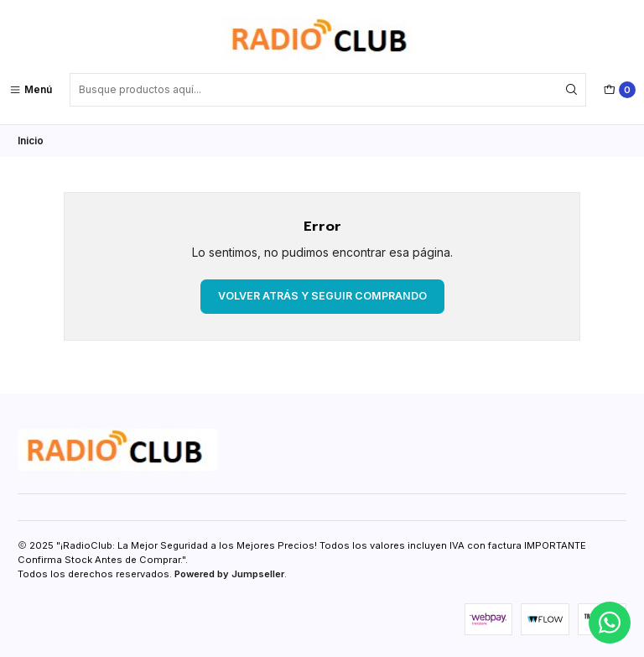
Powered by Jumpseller (229, 574)
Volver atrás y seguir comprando (322, 296)
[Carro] (620, 90)
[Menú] (31, 90)
